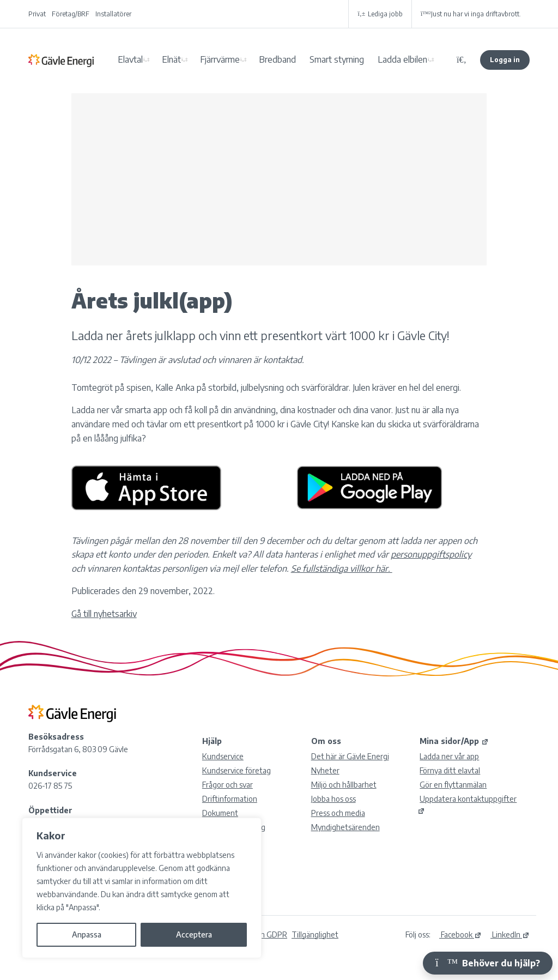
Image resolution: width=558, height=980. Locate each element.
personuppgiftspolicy (431, 554)
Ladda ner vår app (449, 756)
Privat (37, 14)
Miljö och (344, 785)
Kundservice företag (236, 770)
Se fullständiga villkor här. (342, 568)
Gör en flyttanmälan (453, 785)
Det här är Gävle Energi (350, 756)
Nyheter (325, 770)
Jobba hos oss (333, 799)
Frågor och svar (228, 785)
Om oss (326, 741)
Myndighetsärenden (345, 827)
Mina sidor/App (454, 741)
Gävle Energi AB (61, 60)
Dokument (220, 813)
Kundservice (223, 756)
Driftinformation (230, 799)
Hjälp (212, 741)
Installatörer (113, 14)
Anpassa (87, 934)
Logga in (505, 60)
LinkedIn (510, 934)
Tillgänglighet (315, 934)
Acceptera (194, 934)
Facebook (460, 934)
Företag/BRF (71, 14)
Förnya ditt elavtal (450, 770)
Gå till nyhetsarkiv (104, 614)
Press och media (338, 813)
